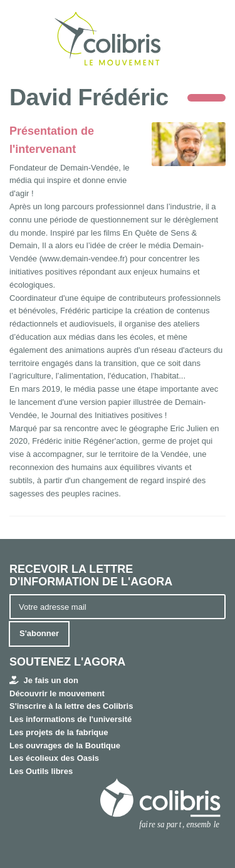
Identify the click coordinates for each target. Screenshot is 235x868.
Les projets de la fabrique (59, 732)
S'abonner (39, 633)
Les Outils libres (41, 771)
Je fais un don (44, 680)
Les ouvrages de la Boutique (65, 745)
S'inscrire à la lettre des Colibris (71, 706)
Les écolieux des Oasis (54, 758)
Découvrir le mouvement (57, 693)
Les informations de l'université (70, 719)
